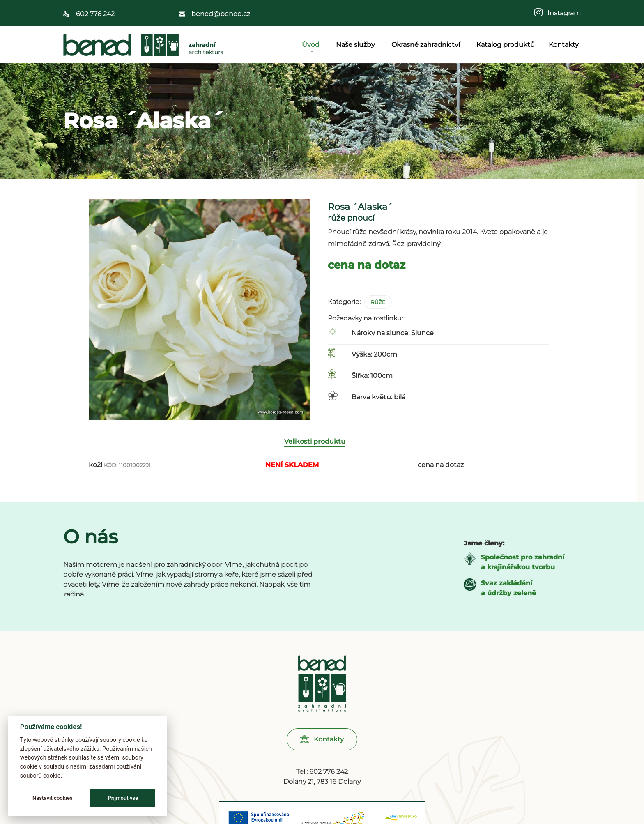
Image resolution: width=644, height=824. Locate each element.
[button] (322, 750)
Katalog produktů (506, 45)
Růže (378, 302)
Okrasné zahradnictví (427, 45)
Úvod (312, 45)
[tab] (319, 453)
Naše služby (357, 45)
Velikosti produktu (315, 452)
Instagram (562, 13)
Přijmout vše (123, 798)
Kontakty (564, 45)
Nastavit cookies (53, 798)
